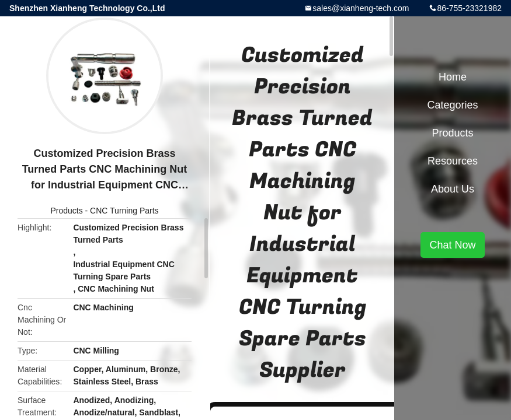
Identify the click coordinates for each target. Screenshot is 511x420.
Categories (452, 105)
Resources (453, 161)
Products (66, 211)
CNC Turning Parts (124, 211)
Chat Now (452, 245)
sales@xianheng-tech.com (361, 8)
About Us (453, 189)
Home (453, 77)
